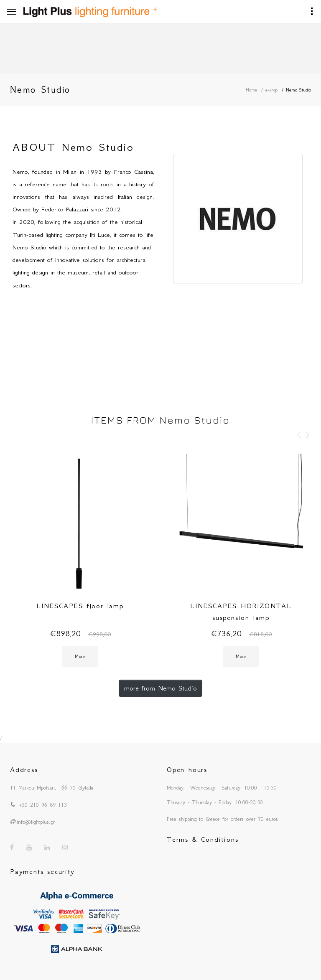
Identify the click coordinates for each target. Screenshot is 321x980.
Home (251, 90)
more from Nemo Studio (160, 688)
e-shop (271, 90)
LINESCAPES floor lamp (80, 606)
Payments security (42, 871)
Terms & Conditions (203, 839)
